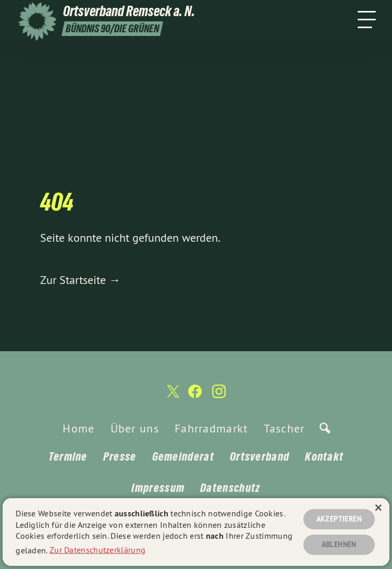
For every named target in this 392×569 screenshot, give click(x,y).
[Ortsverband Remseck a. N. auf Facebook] (195, 396)
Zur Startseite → (80, 280)
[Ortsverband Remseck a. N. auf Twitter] (172, 396)
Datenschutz (230, 488)
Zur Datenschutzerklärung (97, 549)
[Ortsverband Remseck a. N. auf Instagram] (219, 396)
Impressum (158, 488)
